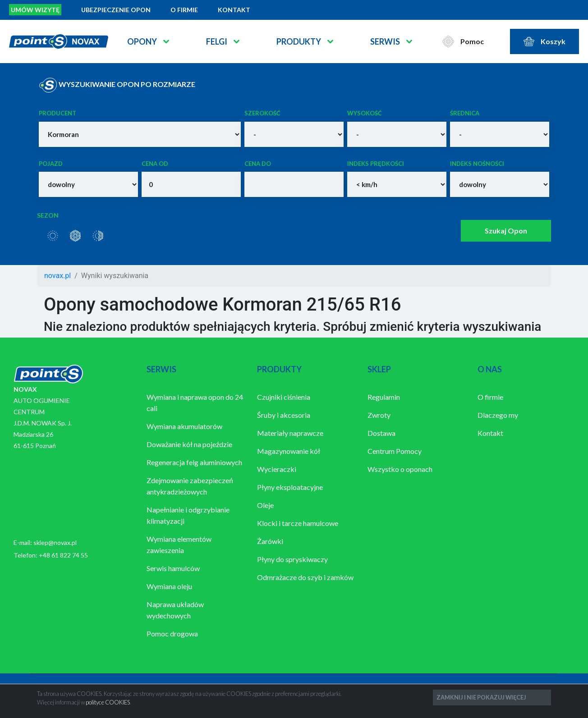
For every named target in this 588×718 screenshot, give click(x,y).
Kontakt (234, 10)
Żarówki (270, 541)
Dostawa (381, 433)
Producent (57, 113)
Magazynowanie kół (289, 451)
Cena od (155, 164)
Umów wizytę (35, 10)
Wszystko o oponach (400, 469)
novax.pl (57, 276)
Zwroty (379, 415)
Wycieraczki (277, 469)
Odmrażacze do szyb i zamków (305, 577)
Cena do (258, 164)
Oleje (265, 505)
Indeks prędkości (376, 164)
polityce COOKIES (108, 702)
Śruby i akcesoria (284, 415)
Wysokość (365, 113)
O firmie (184, 10)
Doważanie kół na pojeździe (189, 444)
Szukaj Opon (506, 231)
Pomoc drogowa (172, 633)
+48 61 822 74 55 (63, 555)
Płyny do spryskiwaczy (292, 559)
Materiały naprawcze (290, 433)
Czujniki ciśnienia (284, 397)
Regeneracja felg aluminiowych (194, 462)
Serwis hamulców (173, 568)
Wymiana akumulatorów (184, 426)
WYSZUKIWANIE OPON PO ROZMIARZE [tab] (117, 85)
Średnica (465, 113)
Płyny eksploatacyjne (290, 487)
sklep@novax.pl (55, 542)
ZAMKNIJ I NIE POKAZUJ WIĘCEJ (481, 697)
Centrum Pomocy (395, 451)
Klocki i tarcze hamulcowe (298, 523)
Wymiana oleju (169, 586)
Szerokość (262, 113)
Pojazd (51, 164)
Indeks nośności (477, 164)
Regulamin (384, 397)
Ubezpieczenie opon (116, 10)
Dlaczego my (498, 415)
